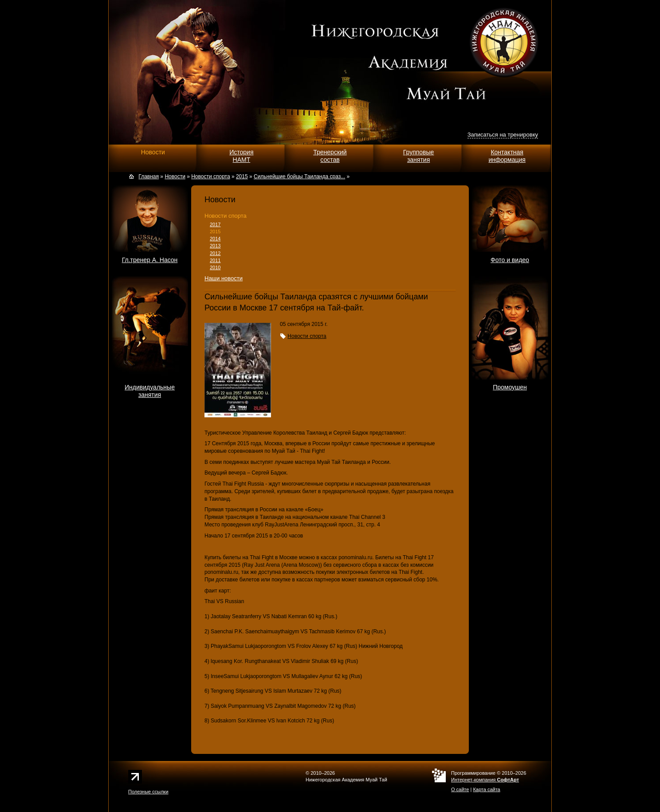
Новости (153, 152)
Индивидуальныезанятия (150, 391)
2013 (215, 246)
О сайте (460, 789)
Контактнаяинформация (507, 156)
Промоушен (510, 387)
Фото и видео (510, 260)
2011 (215, 260)
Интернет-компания (485, 780)
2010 (215, 267)
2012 (215, 253)
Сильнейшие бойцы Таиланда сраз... (299, 177)
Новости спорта (226, 216)
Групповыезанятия (419, 156)
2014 (215, 239)
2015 (215, 231)
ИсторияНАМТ (241, 156)
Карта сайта (486, 789)
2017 (215, 224)
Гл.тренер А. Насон (150, 260)
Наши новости (224, 278)
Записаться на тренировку (503, 135)
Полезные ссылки (148, 792)
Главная (149, 177)
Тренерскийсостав (330, 156)
